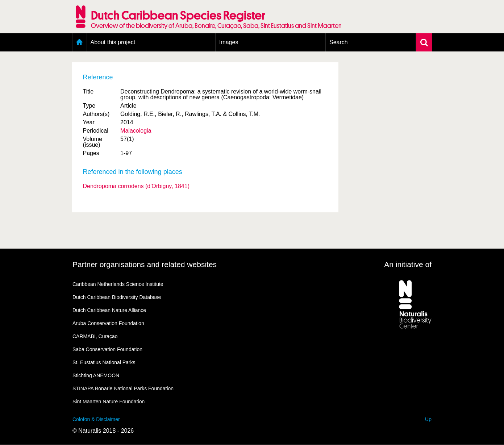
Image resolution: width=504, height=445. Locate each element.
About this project (113, 42)
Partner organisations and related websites (145, 264)
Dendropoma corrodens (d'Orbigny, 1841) (136, 186)
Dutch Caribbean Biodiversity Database (117, 297)
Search (339, 42)
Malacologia (136, 131)
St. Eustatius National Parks (104, 362)
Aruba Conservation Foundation (108, 323)
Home (80, 42)
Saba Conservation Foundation (107, 349)
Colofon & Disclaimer (96, 419)
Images (229, 42)
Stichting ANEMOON (96, 375)
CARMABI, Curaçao (95, 336)
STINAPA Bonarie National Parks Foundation (123, 388)
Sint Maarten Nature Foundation (109, 402)
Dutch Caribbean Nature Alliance (109, 310)
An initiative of (408, 264)
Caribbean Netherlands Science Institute (118, 284)
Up (428, 419)
